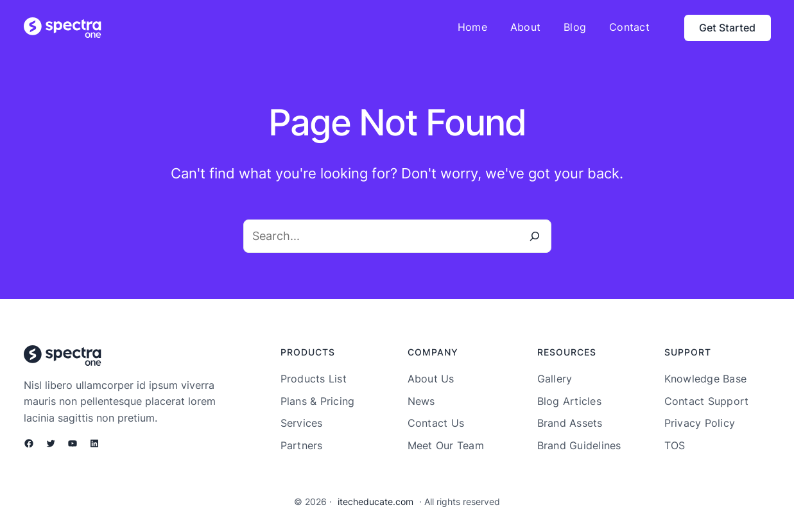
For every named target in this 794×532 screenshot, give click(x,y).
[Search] (535, 236)
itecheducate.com (375, 502)
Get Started (727, 28)
